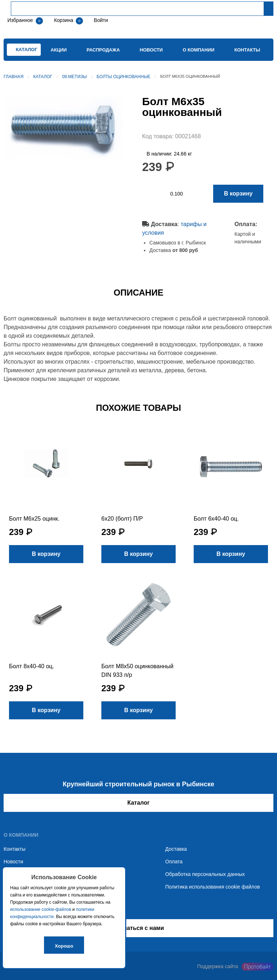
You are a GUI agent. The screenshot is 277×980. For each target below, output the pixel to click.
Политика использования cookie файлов (212, 887)
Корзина (64, 20)
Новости (151, 50)
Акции (59, 50)
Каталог (43, 77)
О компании (198, 50)
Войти (100, 20)
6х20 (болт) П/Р (122, 519)
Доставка (176, 849)
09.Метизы (74, 77)
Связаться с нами (138, 928)
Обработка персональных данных (205, 874)
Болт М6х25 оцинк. (34, 519)
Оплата (174, 862)
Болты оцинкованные (124, 77)
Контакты (247, 50)
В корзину (238, 194)
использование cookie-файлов (41, 909)
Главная (14, 77)
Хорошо (64, 946)
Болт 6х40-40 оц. (216, 519)
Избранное (20, 20)
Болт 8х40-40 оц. (32, 666)
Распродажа (103, 50)
